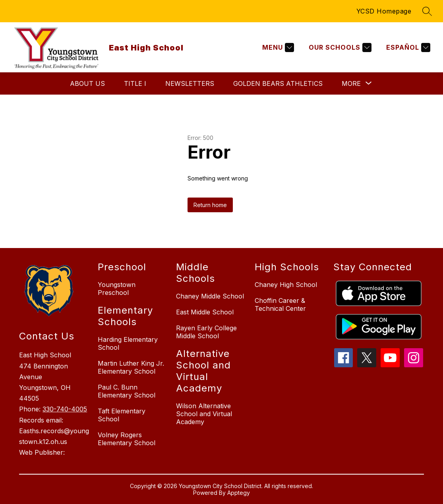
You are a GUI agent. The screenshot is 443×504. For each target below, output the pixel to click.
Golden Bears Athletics (278, 83)
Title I (135, 83)
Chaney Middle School (210, 296)
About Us (87, 83)
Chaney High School (286, 285)
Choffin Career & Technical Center (280, 304)
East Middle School (205, 312)
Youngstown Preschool (117, 289)
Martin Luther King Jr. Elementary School (131, 367)
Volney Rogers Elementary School (127, 439)
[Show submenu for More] (351, 83)
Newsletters (190, 83)
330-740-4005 (65, 409)
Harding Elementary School (128, 343)
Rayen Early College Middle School (206, 332)
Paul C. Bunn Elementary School (127, 391)
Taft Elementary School (122, 415)
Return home (210, 205)
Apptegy (239, 493)
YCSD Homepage (384, 11)
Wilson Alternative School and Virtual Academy (204, 414)
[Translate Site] (407, 47)
